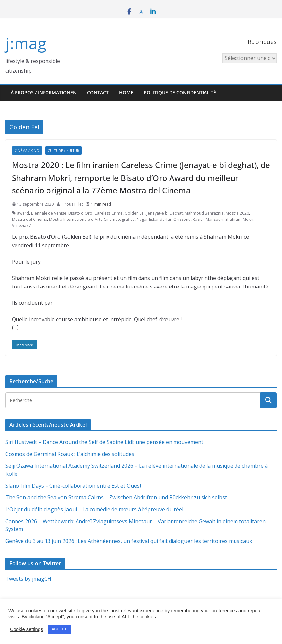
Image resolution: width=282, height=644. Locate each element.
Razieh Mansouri (208, 219)
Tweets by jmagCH (28, 579)
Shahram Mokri (239, 219)
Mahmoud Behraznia (204, 213)
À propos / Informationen (44, 93)
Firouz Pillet (72, 204)
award (23, 213)
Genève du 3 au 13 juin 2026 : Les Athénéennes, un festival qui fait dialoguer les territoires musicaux (129, 541)
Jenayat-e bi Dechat (165, 213)
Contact (98, 93)
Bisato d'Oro (80, 213)
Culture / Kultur (63, 151)
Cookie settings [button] (26, 629)
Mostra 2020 (237, 213)
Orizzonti (182, 219)
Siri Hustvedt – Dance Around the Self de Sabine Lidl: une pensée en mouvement (104, 442)
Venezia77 (21, 226)
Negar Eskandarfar (154, 219)
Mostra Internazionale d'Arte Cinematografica (92, 219)
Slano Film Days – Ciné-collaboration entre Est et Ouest (73, 486)
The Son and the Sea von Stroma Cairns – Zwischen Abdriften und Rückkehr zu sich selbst (116, 497)
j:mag (26, 43)
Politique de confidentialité (180, 93)
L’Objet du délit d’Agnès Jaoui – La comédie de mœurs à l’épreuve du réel (94, 509)
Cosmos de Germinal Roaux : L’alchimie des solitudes (70, 454)
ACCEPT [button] (59, 629)
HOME (126, 93)
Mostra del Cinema (30, 219)
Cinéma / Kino (27, 151)
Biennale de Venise (49, 213)
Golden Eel (135, 213)
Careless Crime (109, 213)
